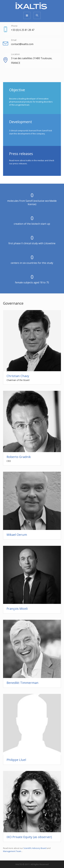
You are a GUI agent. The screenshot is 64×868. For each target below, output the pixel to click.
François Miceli (17, 609)
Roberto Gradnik (19, 457)
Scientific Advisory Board (35, 848)
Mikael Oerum (17, 535)
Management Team (12, 851)
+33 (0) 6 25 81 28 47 (23, 30)
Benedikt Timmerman (23, 683)
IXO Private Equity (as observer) (29, 837)
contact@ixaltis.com (22, 44)
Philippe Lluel (16, 760)
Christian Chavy (18, 376)
